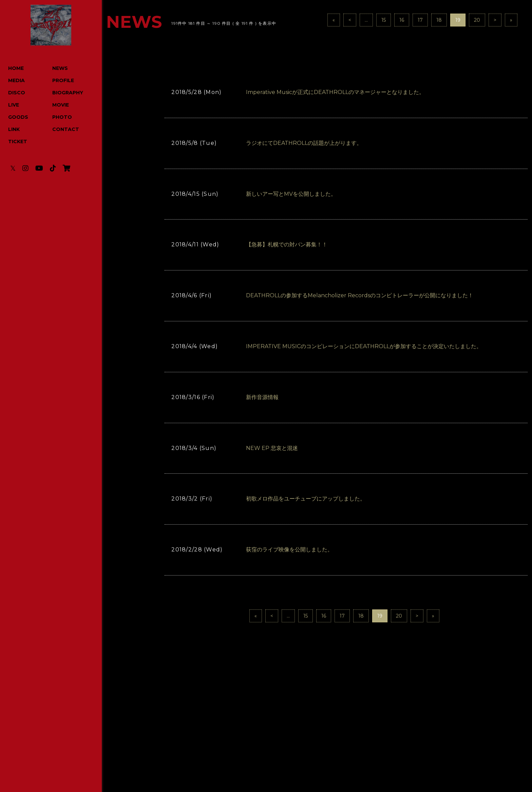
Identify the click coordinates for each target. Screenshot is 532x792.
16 (402, 20)
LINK (14, 129)
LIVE (14, 105)
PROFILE (63, 80)
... (366, 20)
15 (384, 20)
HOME (16, 68)
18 (439, 20)
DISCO (17, 93)
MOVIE (61, 105)
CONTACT (66, 129)
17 (420, 20)
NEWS (60, 68)
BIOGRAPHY (68, 93)
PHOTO (62, 117)
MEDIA (16, 80)
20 (477, 20)
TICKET (18, 142)
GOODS (18, 117)
